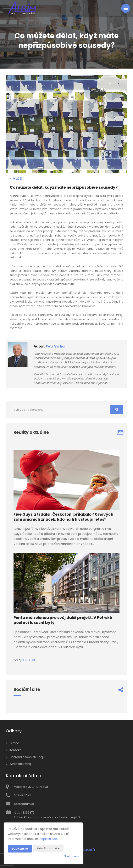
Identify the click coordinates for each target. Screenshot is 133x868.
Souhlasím (20, 849)
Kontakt (15, 750)
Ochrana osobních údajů (27, 757)
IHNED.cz (29, 660)
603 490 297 (22, 795)
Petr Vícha (55, 346)
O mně (14, 743)
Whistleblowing (20, 764)
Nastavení (71, 856)
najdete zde (48, 839)
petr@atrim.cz (24, 804)
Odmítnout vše (48, 848)
